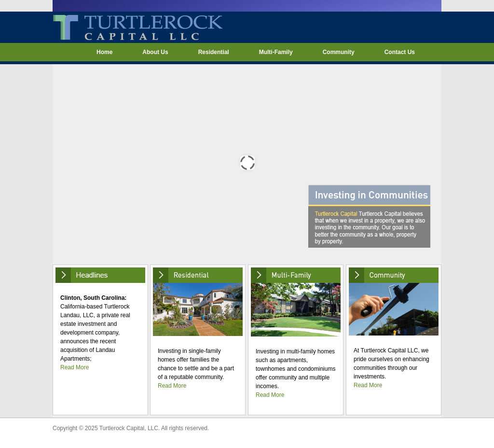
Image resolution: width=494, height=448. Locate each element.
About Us (155, 52)
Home (104, 52)
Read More (75, 367)
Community (339, 52)
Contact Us (400, 52)
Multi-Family (276, 52)
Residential (214, 52)
